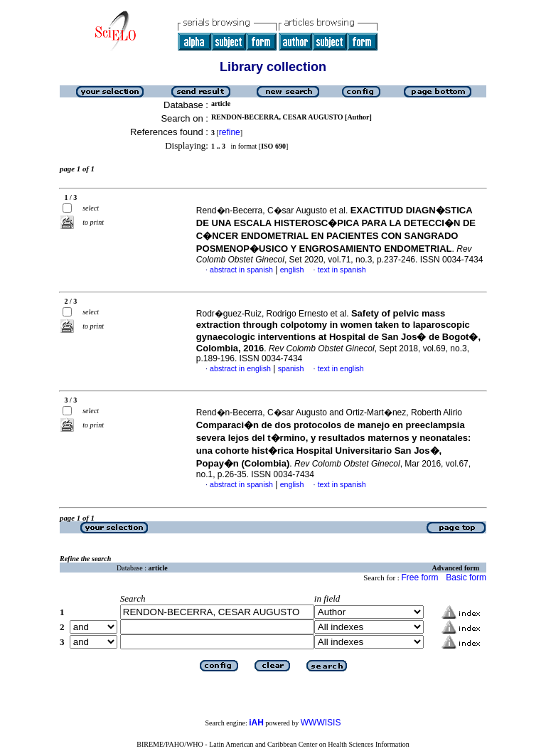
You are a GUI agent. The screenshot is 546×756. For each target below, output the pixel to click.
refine (230, 132)
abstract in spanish (241, 270)
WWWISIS (321, 723)
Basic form (466, 577)
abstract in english (240, 368)
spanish (291, 368)
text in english (341, 368)
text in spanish (342, 270)
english (292, 270)
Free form (419, 577)
